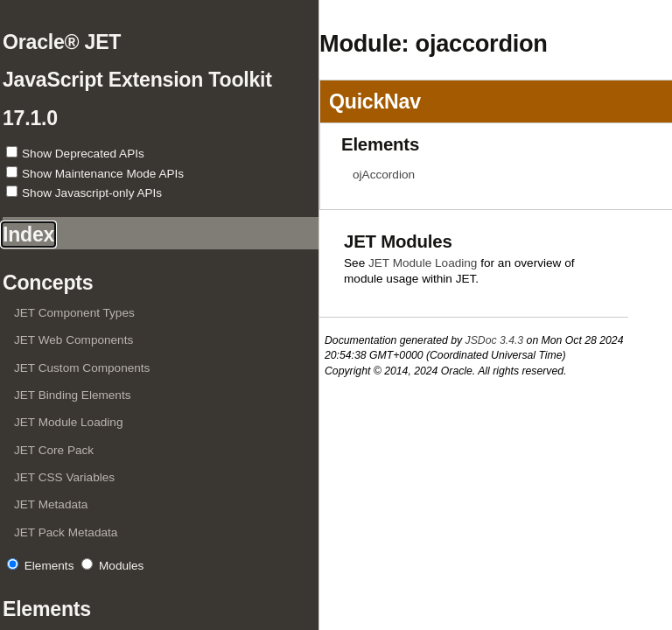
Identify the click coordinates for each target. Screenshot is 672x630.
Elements (49, 566)
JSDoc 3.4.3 (495, 340)
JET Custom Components (82, 368)
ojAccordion (384, 175)
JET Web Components (73, 340)
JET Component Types (74, 313)
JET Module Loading (68, 422)
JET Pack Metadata (66, 532)
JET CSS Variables (64, 477)
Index (28, 234)
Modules (121, 566)
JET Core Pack (54, 450)
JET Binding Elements (73, 395)
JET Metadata (51, 504)
